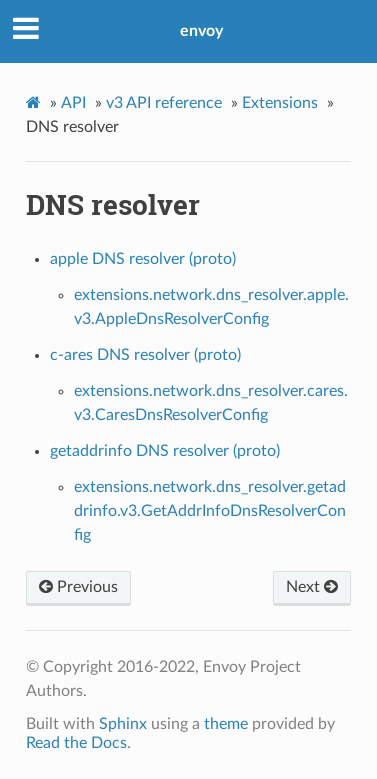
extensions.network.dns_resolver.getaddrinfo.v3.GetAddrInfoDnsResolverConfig (210, 511)
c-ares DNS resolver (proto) (145, 355)
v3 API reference (164, 103)
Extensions (280, 103)
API (73, 103)
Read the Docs (76, 743)
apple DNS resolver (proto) (143, 259)
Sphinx (123, 724)
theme (226, 724)
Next (312, 587)
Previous (78, 587)
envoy (201, 31)
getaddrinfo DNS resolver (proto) (165, 451)
